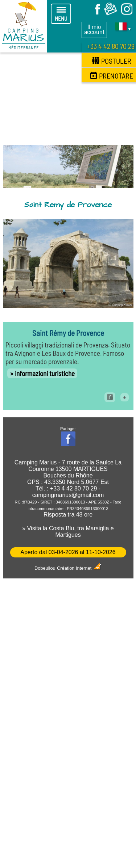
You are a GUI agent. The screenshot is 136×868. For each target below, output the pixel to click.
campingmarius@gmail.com (68, 495)
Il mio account (94, 29)
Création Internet (79, 568)
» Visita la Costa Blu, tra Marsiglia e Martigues (68, 532)
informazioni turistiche (45, 373)
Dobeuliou (45, 568)
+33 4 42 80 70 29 (111, 46)
